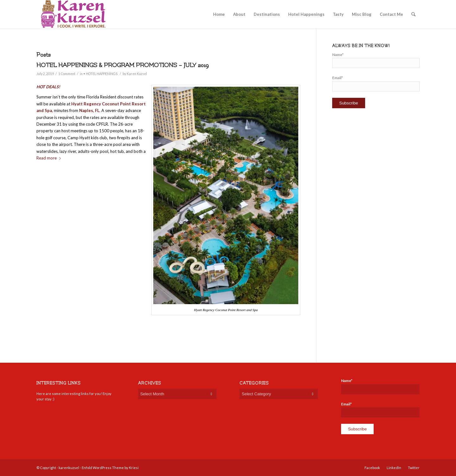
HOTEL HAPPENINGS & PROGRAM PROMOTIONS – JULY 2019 (123, 65)
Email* (376, 83)
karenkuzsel (69, 468)
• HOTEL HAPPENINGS (100, 74)
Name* (376, 60)
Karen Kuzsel (137, 74)
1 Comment (67, 74)
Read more (50, 158)
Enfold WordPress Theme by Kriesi (110, 468)
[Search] (413, 14)
